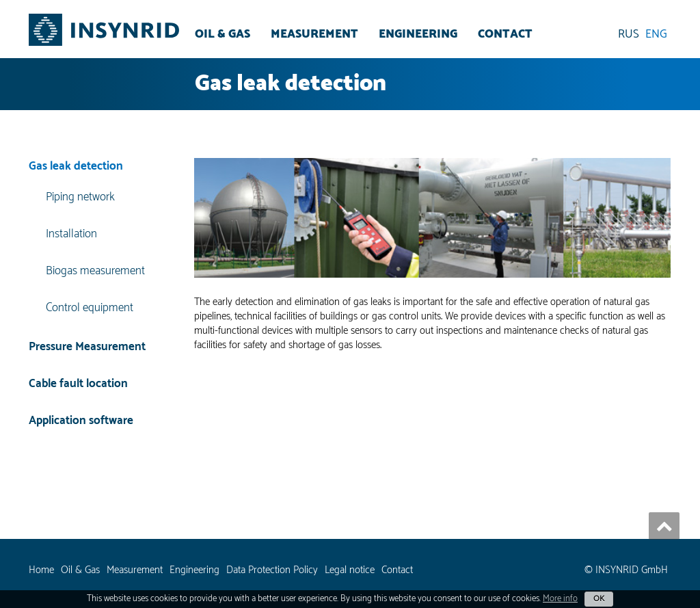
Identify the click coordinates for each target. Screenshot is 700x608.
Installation (71, 234)
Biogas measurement (95, 271)
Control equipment (90, 308)
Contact (505, 34)
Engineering (418, 34)
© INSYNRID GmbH (626, 570)
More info (560, 599)
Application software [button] (81, 421)
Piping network (80, 198)
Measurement (314, 34)
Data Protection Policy (272, 570)
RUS (629, 34)
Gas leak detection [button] (76, 167)
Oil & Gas (223, 34)
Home (41, 570)
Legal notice (350, 570)
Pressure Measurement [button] (87, 347)
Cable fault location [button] (78, 384)
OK (599, 599)
